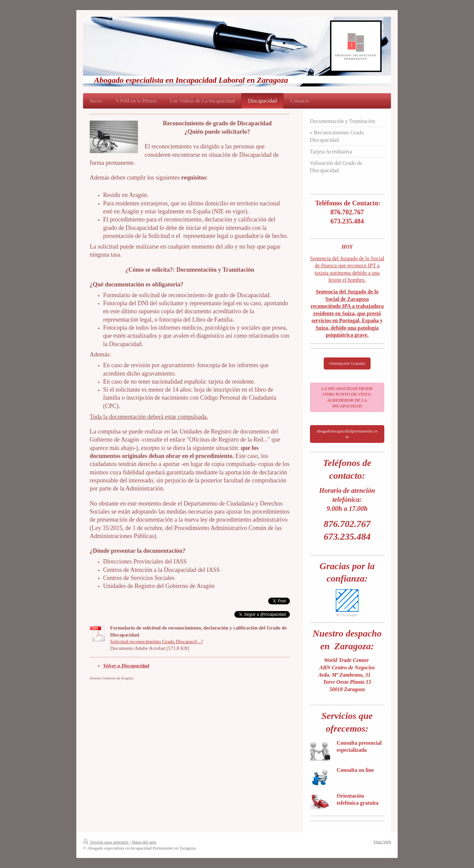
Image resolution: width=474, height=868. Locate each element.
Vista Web (382, 842)
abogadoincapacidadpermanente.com (347, 434)
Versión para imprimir (106, 842)
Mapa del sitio (144, 842)
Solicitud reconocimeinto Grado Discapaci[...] (156, 642)
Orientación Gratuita (347, 363)
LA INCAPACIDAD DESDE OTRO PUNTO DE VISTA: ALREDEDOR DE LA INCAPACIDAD (347, 397)
